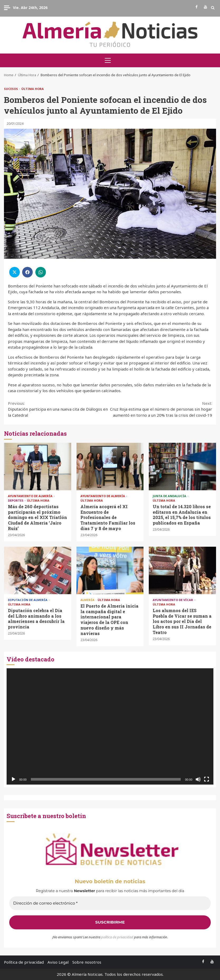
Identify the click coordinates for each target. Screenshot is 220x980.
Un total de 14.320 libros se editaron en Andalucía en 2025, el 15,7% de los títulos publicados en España (182, 467)
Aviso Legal (58, 962)
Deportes (16, 500)
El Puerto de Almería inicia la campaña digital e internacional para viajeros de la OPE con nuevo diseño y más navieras (110, 570)
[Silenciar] (198, 779)
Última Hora (33, 89)
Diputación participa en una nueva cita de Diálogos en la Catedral (59, 409)
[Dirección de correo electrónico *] (110, 903)
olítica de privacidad (118, 937)
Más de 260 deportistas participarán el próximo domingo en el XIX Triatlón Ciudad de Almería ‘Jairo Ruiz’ (38, 467)
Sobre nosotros (87, 962)
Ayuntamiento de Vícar (173, 600)
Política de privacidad (24, 962)
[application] (110, 726)
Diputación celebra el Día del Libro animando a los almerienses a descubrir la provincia (38, 570)
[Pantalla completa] (207, 779)
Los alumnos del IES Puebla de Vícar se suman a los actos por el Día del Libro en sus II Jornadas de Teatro (182, 570)
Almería (88, 600)
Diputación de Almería (28, 600)
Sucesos (11, 89)
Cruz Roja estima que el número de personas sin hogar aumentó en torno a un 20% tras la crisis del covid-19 (161, 409)
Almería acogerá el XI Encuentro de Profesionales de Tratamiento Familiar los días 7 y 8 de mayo (110, 467)
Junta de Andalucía (170, 496)
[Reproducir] (13, 779)
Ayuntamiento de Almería (31, 496)
